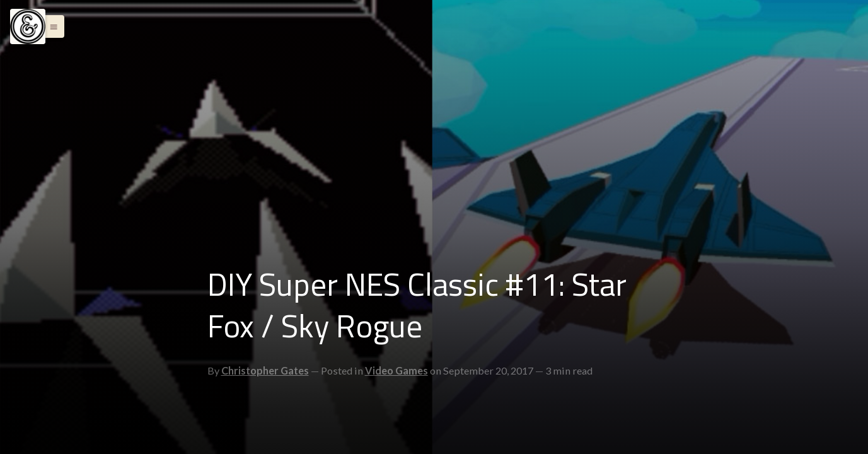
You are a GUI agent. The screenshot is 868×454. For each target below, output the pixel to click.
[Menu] (28, 26)
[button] (50, 26)
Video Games (396, 370)
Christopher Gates (265, 370)
